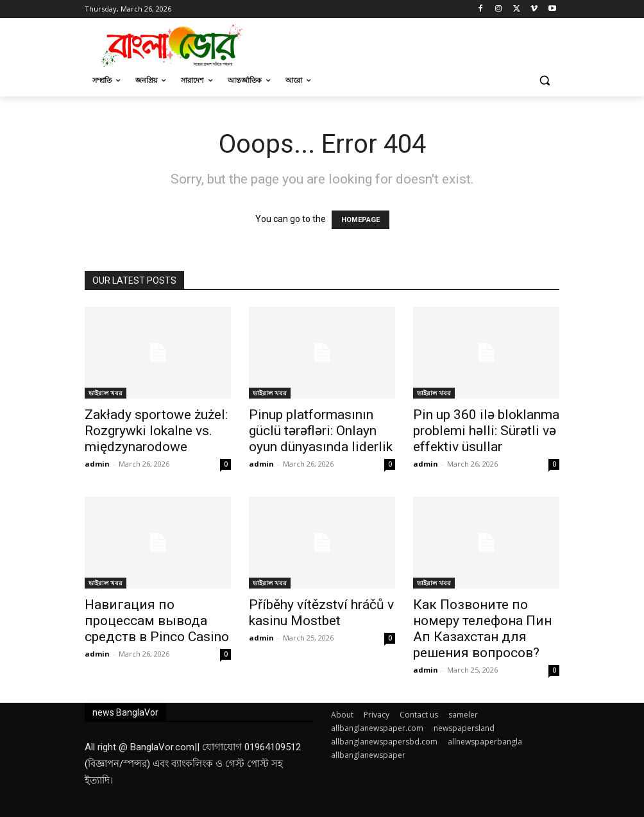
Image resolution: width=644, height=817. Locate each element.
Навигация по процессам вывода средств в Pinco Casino (157, 621)
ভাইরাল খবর (106, 393)
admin (97, 464)
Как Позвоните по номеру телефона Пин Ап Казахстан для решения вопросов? (482, 629)
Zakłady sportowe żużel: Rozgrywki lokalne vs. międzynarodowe (156, 431)
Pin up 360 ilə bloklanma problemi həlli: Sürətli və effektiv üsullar (486, 431)
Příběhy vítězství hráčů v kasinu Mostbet (321, 613)
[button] (544, 81)
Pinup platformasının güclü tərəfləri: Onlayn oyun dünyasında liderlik (321, 431)
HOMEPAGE (360, 220)
